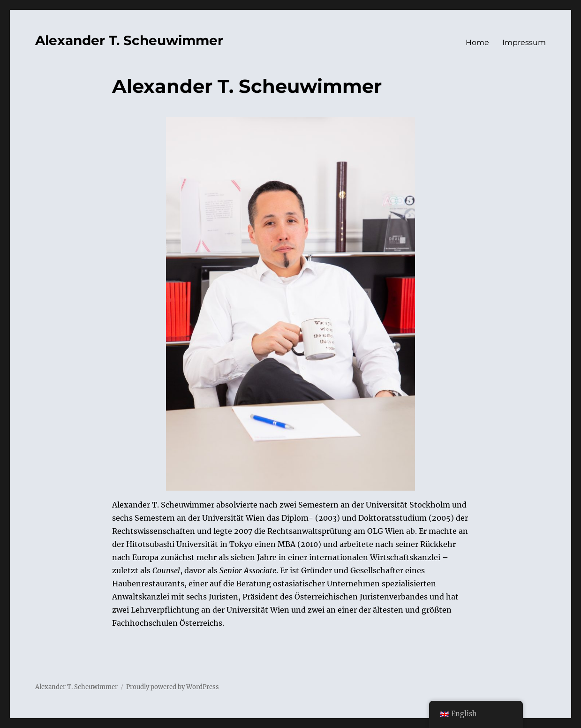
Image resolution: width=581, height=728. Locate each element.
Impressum (524, 42)
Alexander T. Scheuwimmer (129, 40)
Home (477, 42)
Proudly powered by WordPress (173, 687)
